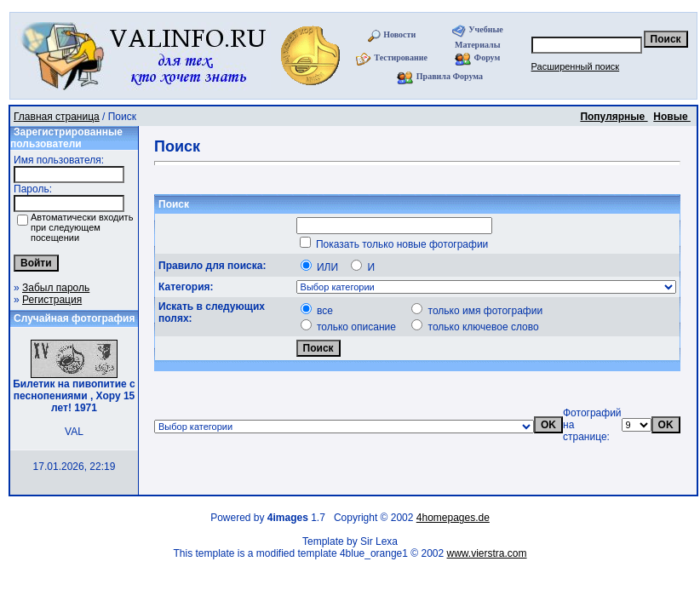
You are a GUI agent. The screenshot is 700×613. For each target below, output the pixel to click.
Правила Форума (450, 76)
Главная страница (57, 117)
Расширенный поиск (576, 66)
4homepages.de (453, 518)
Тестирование (401, 57)
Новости (399, 34)
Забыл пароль (56, 288)
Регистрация (52, 300)
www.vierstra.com (487, 553)
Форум (488, 57)
